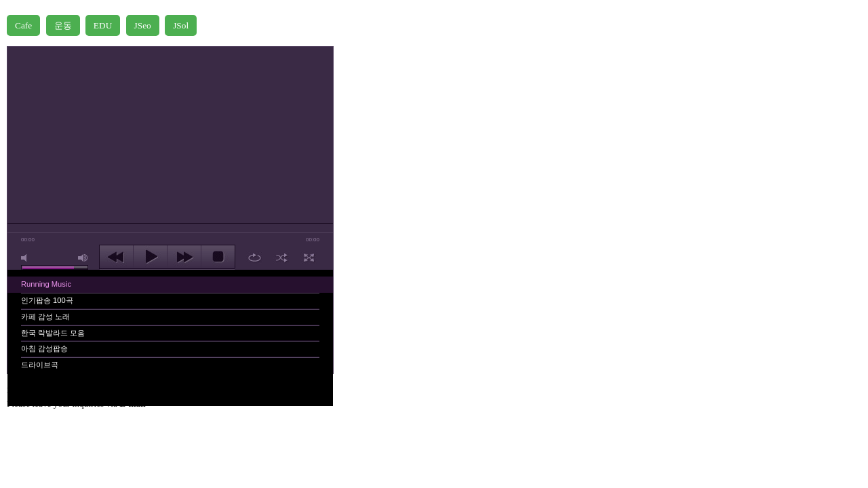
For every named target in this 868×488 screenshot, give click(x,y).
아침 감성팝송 (44, 348)
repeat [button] (255, 258)
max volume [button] (83, 258)
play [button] (150, 257)
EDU (103, 25)
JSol (181, 25)
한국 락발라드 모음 (53, 333)
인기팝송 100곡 (47, 300)
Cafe (23, 25)
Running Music (46, 284)
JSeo (143, 25)
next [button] (184, 257)
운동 (63, 25)
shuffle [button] (282, 258)
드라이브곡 (40, 365)
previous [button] (116, 257)
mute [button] (26, 258)
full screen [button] (309, 258)
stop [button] (218, 257)
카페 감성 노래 (45, 317)
